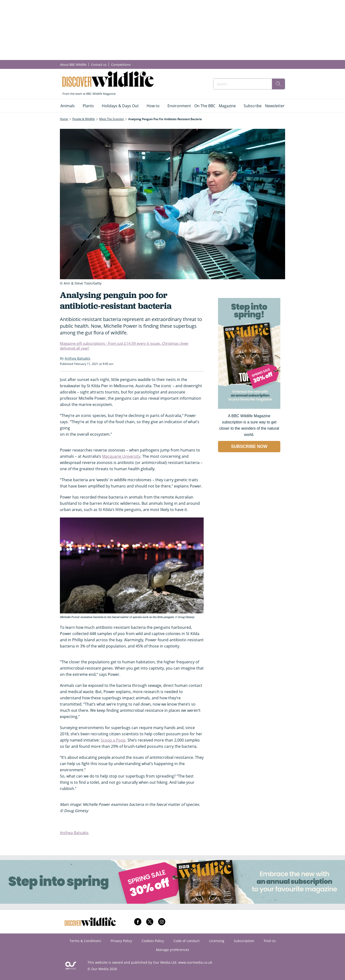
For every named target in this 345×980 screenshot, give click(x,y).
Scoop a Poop (113, 740)
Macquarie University (121, 456)
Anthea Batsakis (74, 833)
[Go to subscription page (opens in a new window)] (249, 407)
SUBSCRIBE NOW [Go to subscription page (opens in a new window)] (249, 446)
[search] (278, 84)
